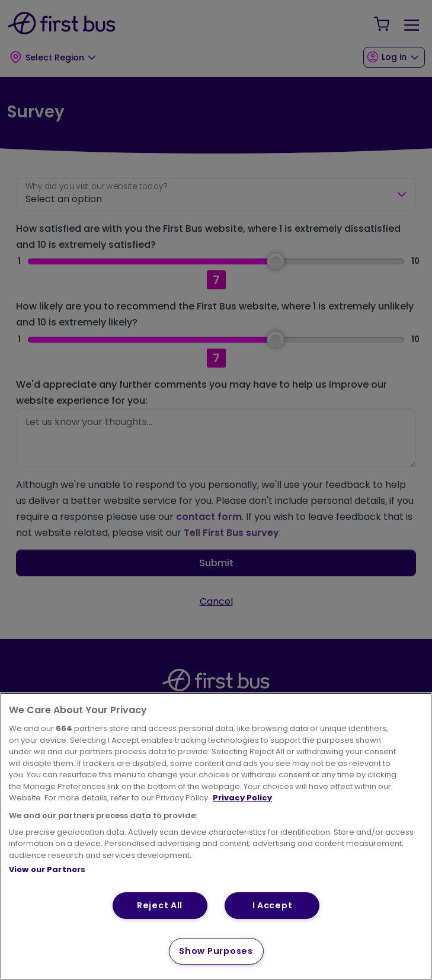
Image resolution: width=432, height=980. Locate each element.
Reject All (160, 905)
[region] (216, 836)
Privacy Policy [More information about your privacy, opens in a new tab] (242, 798)
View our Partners (47, 869)
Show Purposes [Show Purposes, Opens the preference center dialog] (216, 951)
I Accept (273, 905)
